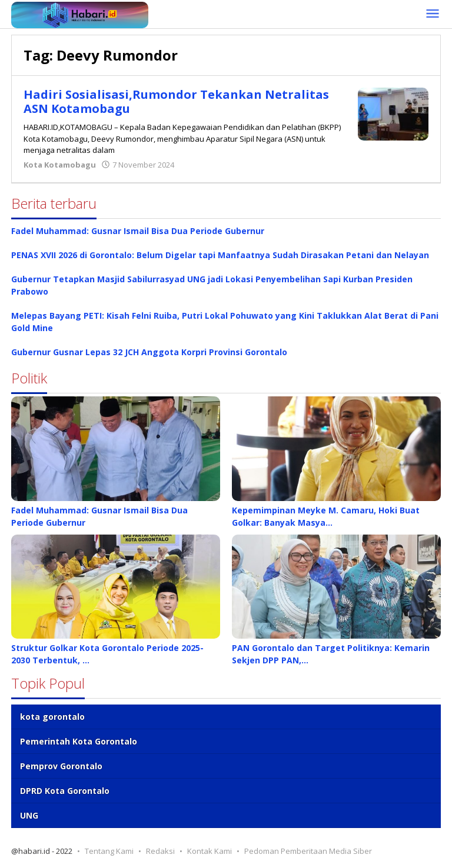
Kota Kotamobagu (60, 165)
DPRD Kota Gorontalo (65, 791)
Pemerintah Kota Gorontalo (79, 741)
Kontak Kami (210, 851)
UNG (29, 815)
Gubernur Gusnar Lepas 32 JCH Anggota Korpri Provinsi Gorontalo (149, 352)
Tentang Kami (109, 851)
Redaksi (160, 851)
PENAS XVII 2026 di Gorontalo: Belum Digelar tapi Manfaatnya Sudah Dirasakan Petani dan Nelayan (220, 255)
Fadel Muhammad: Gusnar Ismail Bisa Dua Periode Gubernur (138, 231)
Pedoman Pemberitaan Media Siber (308, 851)
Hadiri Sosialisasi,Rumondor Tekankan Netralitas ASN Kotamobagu (176, 101)
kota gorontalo (52, 717)
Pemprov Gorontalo (61, 766)
